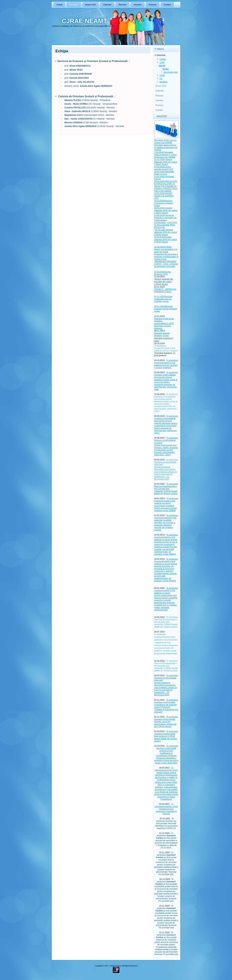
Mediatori (163, 82)
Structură (74, 5)
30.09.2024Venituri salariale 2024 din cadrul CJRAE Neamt (166, 239)
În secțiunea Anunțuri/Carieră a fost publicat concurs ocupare (166, 348)
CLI (161, 79)
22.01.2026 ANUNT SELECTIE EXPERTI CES (164, 196)
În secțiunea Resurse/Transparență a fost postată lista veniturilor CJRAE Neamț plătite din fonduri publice (166, 489)
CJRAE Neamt (161, 164)
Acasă (59, 5)
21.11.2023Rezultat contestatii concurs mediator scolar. (163, 299)
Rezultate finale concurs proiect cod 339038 (165, 141)
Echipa (166, 69)
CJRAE (163, 59)
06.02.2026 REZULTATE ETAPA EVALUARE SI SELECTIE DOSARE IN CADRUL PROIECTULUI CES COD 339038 (166, 186)
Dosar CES (90, 5)
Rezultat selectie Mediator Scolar (162, 334)
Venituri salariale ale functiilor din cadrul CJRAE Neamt (164, 282)
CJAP (162, 63)
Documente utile (171, 72)
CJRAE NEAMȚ (84, 21)
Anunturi (137, 5)
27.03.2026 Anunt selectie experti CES (164, 168)
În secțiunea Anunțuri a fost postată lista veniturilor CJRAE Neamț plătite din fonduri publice (166, 736)
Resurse (122, 5)
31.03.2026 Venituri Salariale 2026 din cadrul (166, 161)
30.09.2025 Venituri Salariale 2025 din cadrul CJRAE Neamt (166, 210)
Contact (167, 5)
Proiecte (153, 5)
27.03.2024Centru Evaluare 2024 (163, 273)
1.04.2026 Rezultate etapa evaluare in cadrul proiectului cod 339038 (165, 155)
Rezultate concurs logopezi (163, 327)
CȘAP (162, 75)
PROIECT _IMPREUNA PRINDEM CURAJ (165, 290)
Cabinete (107, 5)
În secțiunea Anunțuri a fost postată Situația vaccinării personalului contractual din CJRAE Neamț (166, 722)
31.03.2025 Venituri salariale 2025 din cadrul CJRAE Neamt (166, 232)
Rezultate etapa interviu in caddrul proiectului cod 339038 (166, 147)
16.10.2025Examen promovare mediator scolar (164, 203)
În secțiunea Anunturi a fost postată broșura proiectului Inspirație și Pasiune (166, 809)
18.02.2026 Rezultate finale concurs (164, 173)
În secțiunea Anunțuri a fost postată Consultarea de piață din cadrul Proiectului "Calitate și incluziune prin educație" (166, 706)
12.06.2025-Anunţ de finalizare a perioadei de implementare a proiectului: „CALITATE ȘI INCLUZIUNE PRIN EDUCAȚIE (166, 221)
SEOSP (162, 66)
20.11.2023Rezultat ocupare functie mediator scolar (166, 309)
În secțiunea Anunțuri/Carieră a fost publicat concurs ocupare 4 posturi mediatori (166, 364)
